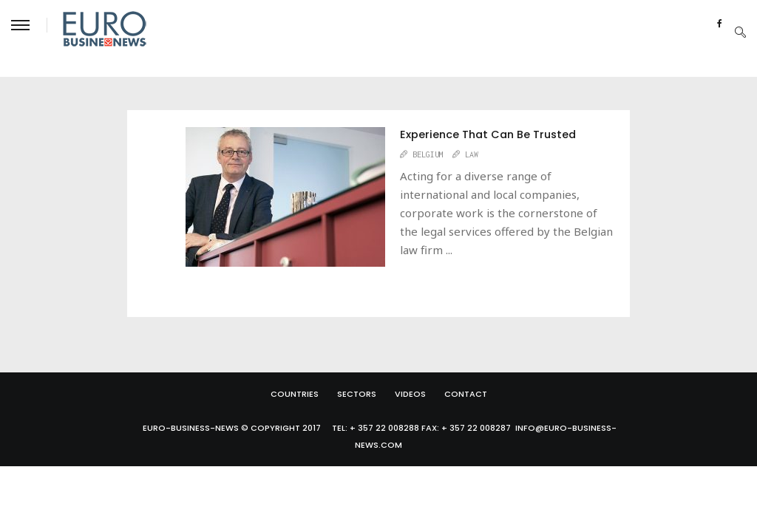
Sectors (357, 394)
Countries (295, 394)
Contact (466, 394)
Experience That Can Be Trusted (488, 134)
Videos (410, 394)
